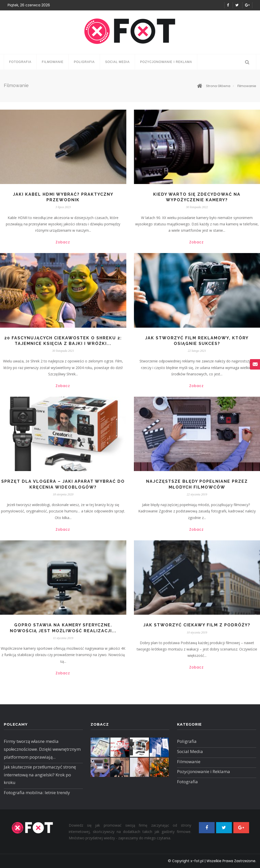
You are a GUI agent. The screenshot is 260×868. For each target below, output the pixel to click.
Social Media (117, 62)
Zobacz (63, 242)
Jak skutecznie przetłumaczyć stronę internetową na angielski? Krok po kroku (40, 775)
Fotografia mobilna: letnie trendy (37, 792)
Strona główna (214, 86)
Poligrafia (84, 62)
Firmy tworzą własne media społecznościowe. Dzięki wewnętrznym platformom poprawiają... (42, 749)
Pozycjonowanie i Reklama (166, 62)
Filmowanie (53, 62)
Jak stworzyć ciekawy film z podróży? (197, 625)
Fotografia (20, 62)
